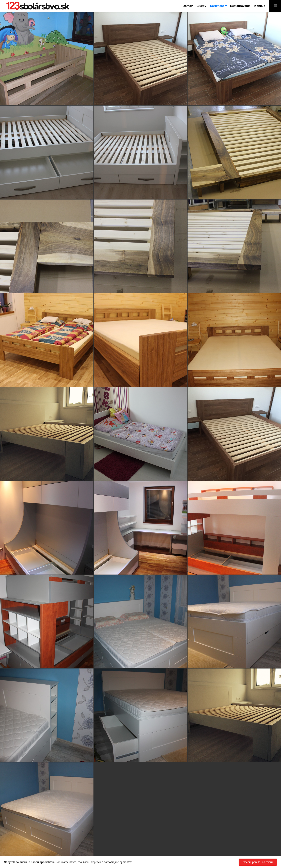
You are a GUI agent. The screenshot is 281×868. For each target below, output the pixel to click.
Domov (188, 6)
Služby (201, 6)
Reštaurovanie (240, 6)
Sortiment (217, 6)
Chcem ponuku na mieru (258, 862)
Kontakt (260, 6)
